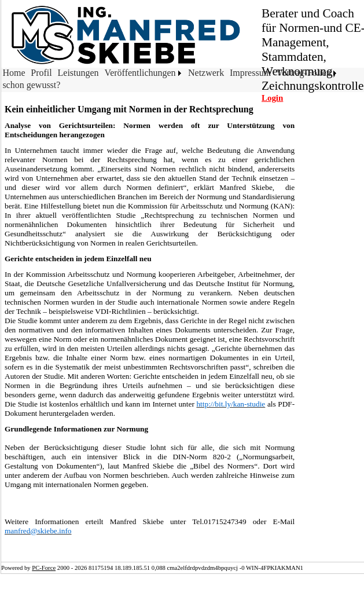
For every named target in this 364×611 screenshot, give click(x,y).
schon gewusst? (31, 85)
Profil (41, 73)
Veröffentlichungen (140, 73)
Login (272, 98)
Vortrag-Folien (304, 73)
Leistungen (78, 73)
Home (14, 73)
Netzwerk (206, 73)
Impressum (250, 73)
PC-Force (44, 568)
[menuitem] (15, 74)
